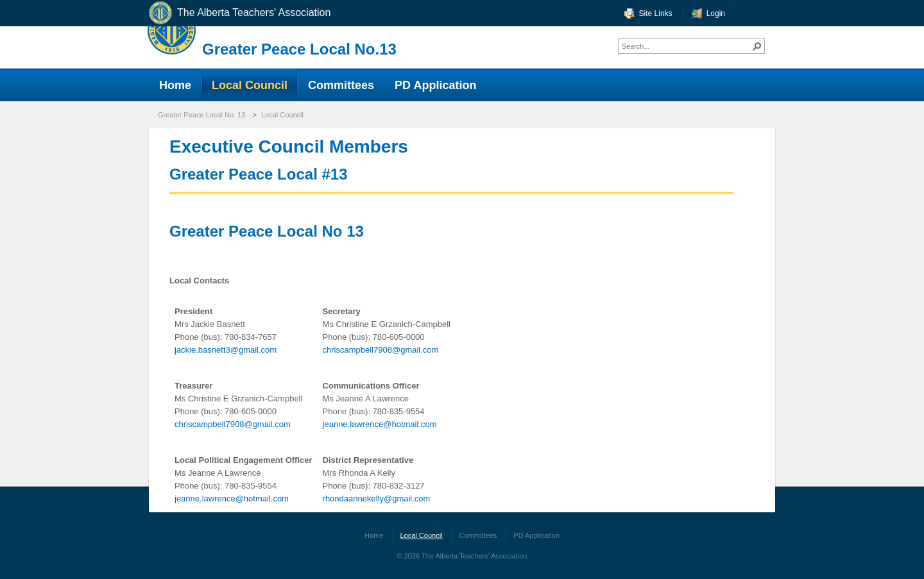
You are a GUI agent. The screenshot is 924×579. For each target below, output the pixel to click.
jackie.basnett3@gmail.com (226, 350)
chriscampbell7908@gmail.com (381, 350)
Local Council (282, 115)
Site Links (656, 13)
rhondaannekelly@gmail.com (377, 499)
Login (716, 13)
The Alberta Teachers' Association (239, 13)
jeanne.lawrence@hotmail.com (380, 424)
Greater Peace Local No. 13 (201, 115)
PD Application (536, 535)
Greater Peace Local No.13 (299, 49)
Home (374, 535)
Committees (478, 535)
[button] (757, 46)
